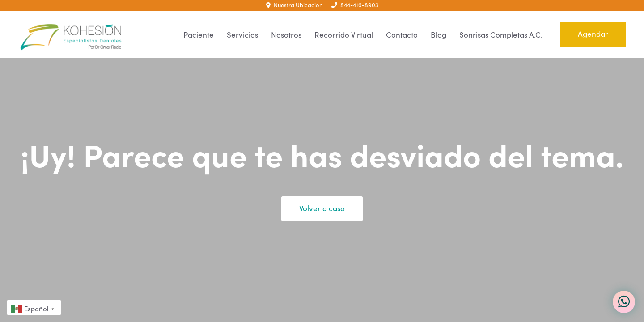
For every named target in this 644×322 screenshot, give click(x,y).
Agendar (593, 34)
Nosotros (286, 35)
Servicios (242, 35)
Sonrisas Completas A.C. (501, 35)
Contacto (402, 35)
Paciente (199, 35)
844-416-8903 (355, 5)
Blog (439, 35)
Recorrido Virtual (344, 35)
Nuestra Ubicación (294, 5)
